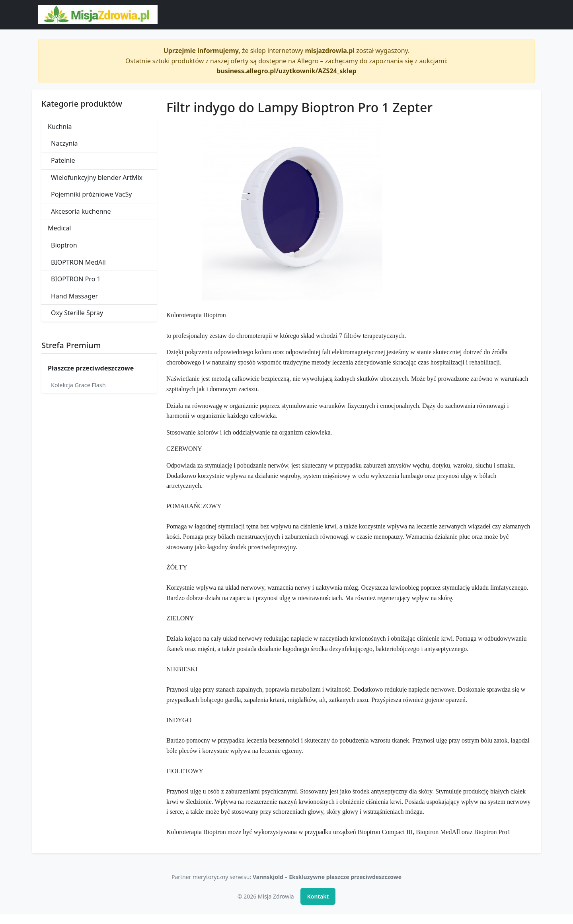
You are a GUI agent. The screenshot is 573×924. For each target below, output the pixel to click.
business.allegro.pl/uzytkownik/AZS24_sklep (286, 71)
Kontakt (318, 896)
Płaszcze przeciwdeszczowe (91, 368)
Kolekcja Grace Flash (78, 385)
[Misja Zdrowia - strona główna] (98, 15)
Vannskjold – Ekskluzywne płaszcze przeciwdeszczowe (327, 877)
